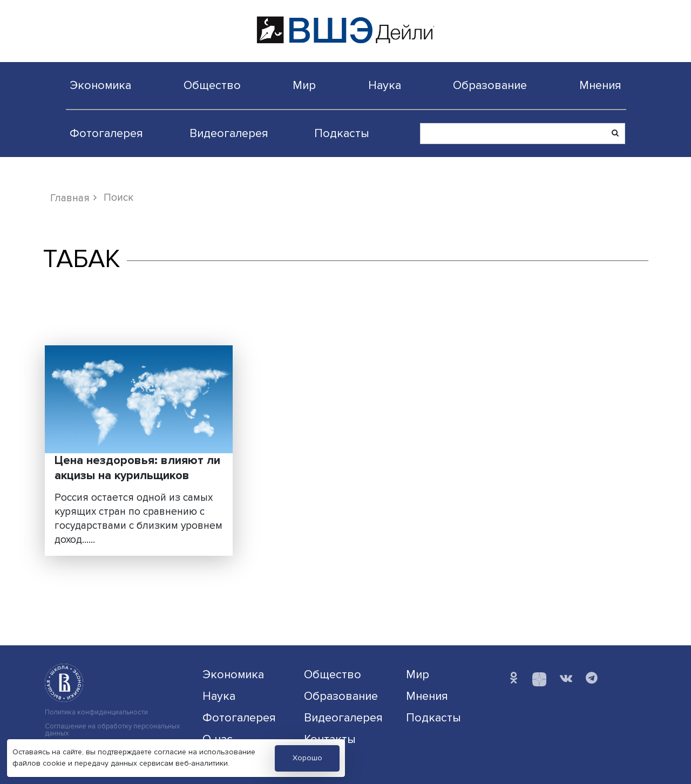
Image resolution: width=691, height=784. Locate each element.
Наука (385, 85)
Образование (490, 85)
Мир (304, 85)
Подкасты (342, 133)
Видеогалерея (229, 133)
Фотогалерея (106, 133)
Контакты (330, 739)
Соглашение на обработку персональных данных (112, 730)
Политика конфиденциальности (96, 713)
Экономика (100, 85)
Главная (70, 198)
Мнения (600, 85)
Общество (212, 85)
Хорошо (307, 758)
